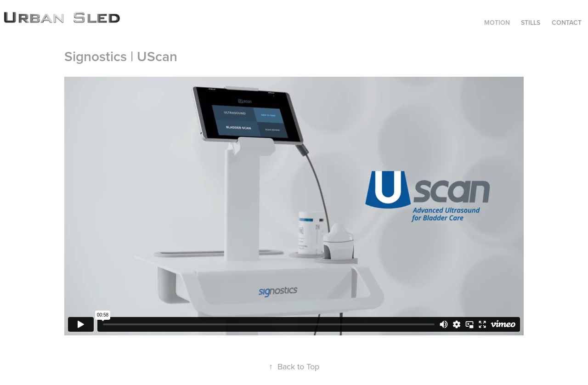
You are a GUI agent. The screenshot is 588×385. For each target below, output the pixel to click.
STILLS (531, 23)
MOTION (497, 23)
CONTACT (567, 23)
